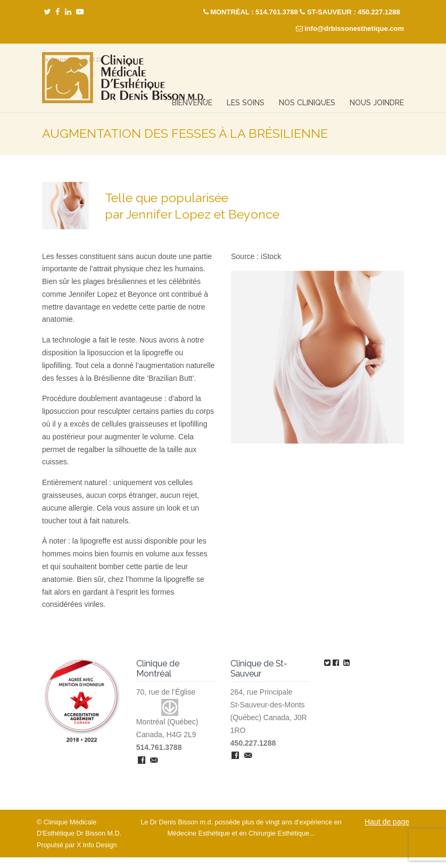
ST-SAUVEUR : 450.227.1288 (354, 12)
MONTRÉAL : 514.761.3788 (254, 12)
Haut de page (387, 822)
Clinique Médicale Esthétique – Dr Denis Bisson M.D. (124, 78)
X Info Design (97, 845)
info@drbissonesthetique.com (354, 28)
